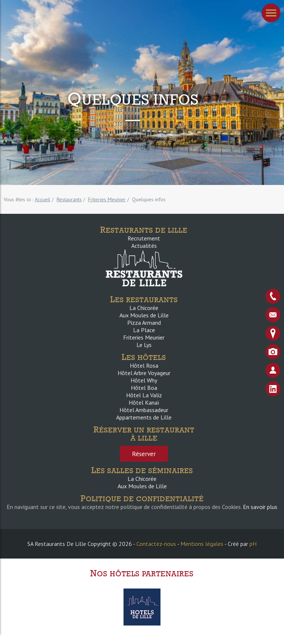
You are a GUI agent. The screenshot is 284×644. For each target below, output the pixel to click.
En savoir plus (260, 507)
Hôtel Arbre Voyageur (144, 373)
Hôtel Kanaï (144, 402)
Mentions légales (202, 544)
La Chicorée (144, 308)
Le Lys (144, 345)
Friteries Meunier (144, 337)
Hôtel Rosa (144, 365)
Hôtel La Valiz (144, 395)
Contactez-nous (156, 544)
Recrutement (144, 238)
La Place (144, 330)
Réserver (144, 454)
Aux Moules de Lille (144, 315)
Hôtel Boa (144, 388)
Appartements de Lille (144, 417)
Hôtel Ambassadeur (144, 410)
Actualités (144, 246)
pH (253, 544)
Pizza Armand (144, 323)
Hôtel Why (144, 380)
